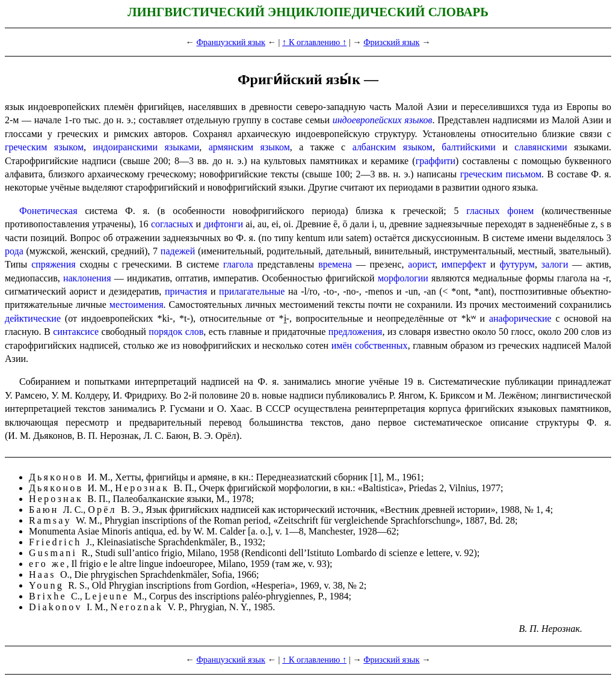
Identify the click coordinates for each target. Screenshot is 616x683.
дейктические (33, 318)
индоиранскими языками (146, 147)
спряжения (53, 264)
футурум (517, 264)
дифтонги (223, 224)
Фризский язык (391, 42)
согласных (172, 224)
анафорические (520, 318)
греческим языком (44, 147)
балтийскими (469, 147)
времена (335, 264)
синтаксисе (76, 332)
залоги (555, 264)
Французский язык (231, 42)
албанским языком (393, 147)
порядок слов (176, 332)
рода (14, 251)
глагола (238, 264)
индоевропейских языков (383, 120)
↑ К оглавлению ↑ (314, 42)
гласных (483, 211)
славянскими (541, 147)
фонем (520, 211)
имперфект (464, 264)
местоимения (137, 305)
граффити (436, 161)
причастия (186, 291)
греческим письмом (501, 174)
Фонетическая (48, 211)
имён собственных (370, 345)
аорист (421, 264)
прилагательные (252, 291)
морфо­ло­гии (403, 278)
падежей (178, 251)
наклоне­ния (87, 278)
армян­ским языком (249, 147)
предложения (356, 332)
